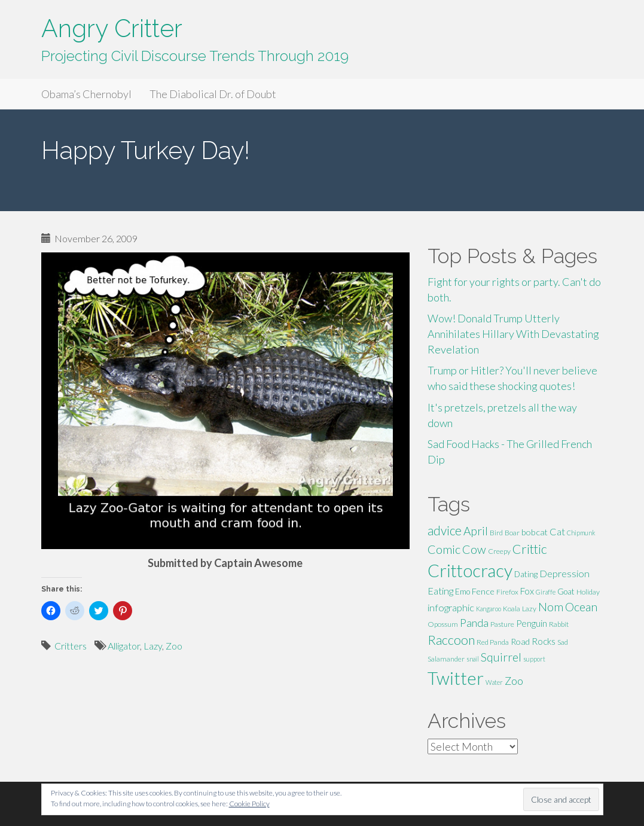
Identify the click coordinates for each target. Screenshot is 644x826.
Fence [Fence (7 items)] (483, 591)
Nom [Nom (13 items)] (551, 607)
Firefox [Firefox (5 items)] (507, 592)
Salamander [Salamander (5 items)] (446, 659)
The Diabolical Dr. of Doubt (213, 94)
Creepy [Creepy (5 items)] (499, 551)
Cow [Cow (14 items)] (474, 549)
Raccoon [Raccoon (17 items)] (451, 640)
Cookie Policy (249, 804)
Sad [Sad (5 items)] (563, 642)
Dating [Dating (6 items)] (526, 574)
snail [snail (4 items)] (473, 659)
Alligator (124, 646)
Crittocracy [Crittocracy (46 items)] (470, 570)
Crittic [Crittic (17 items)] (530, 549)
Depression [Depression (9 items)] (564, 573)
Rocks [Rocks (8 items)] (544, 641)
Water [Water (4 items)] (494, 682)
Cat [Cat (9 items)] (557, 531)
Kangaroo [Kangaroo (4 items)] (489, 609)
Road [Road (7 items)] (520, 641)
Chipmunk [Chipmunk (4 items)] (581, 533)
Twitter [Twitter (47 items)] (456, 678)
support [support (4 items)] (534, 659)
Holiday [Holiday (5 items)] (588, 592)
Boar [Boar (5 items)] (512, 533)
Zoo (174, 646)
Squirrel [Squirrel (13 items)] (501, 657)
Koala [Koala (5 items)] (512, 609)
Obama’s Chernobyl (86, 94)
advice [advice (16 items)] (445, 531)
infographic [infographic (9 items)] (451, 607)
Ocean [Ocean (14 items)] (581, 606)
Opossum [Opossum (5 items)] (443, 624)
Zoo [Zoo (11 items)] (514, 681)
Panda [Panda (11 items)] (474, 623)
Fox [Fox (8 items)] (527, 591)
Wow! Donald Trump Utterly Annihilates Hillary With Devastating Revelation (513, 333)
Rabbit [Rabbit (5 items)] (559, 624)
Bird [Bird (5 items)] (496, 533)
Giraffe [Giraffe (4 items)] (546, 592)
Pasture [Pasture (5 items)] (502, 624)
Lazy (153, 646)
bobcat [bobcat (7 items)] (535, 532)
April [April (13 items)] (476, 531)
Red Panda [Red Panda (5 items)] (493, 642)
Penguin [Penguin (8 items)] (532, 623)
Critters (71, 646)
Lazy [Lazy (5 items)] (529, 609)
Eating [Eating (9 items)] (440, 591)
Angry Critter (112, 28)
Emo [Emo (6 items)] (463, 592)
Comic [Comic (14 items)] (444, 549)
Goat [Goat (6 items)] (566, 592)
